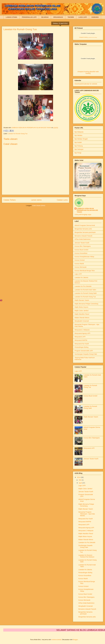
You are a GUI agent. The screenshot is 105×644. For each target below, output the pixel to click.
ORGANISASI (58, 17)
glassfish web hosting (93, 37)
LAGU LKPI (83, 17)
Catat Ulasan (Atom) (39, 206)
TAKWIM (71, 17)
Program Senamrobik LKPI (84, 351)
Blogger (75, 640)
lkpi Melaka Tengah (81, 139)
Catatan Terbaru (10, 200)
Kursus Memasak (80, 267)
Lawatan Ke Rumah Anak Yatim (85, 290)
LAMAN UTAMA (11, 17)
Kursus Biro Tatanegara (83, 246)
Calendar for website (90, 84)
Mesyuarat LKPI (80, 337)
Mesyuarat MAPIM (81, 340)
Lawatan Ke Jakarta (81, 277)
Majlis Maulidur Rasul (82, 314)
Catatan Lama (62, 200)
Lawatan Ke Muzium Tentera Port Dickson (86, 556)
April (80, 483)
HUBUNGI (95, 17)
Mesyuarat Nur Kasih (82, 344)
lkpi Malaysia (79, 132)
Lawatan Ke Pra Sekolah (83, 286)
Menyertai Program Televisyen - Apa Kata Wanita (87, 514)
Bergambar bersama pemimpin (85, 232)
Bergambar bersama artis (83, 229)
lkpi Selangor (79, 149)
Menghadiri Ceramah (82, 321)
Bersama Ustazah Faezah (83, 236)
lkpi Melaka (78, 135)
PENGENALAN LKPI (29, 17)
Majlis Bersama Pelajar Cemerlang (86, 304)
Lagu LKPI (78, 274)
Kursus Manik (79, 264)
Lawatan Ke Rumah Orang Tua (18, 134)
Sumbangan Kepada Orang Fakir (86, 354)
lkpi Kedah (78, 142)
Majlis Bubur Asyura (81, 307)
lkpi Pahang (79, 146)
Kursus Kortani (80, 260)
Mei (80, 480)
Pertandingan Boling (81, 347)
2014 (79, 477)
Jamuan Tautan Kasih (82, 243)
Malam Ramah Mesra (82, 318)
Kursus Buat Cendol (81, 250)
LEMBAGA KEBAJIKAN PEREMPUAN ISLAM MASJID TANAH (87, 210)
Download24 (79, 84)
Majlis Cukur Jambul (81, 311)
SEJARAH (45, 17)
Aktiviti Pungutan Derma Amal (85, 225)
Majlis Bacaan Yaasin (82, 300)
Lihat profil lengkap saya (83, 215)
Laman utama (36, 200)
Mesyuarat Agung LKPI (82, 333)
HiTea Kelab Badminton (83, 239)
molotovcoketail (56, 640)
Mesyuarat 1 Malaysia (82, 330)
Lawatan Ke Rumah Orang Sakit (86, 293)
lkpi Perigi (78, 153)
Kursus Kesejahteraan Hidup (84, 257)
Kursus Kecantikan (81, 253)
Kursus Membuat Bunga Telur (85, 271)
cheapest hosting (83, 37)
